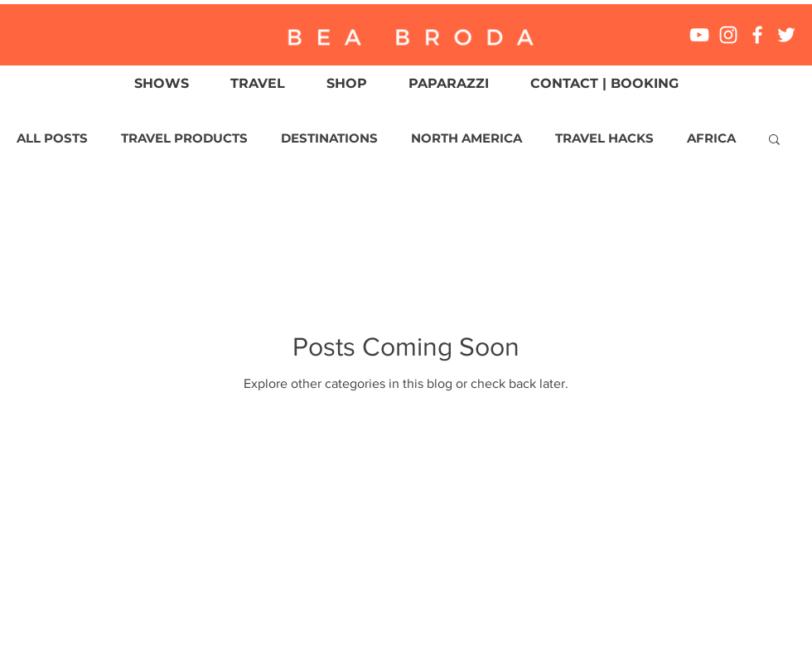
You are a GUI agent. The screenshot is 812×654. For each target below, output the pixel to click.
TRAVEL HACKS (604, 138)
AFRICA (711, 138)
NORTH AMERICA (466, 138)
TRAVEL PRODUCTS (184, 138)
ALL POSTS (52, 138)
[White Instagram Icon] (728, 35)
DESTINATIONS (329, 138)
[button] (774, 140)
